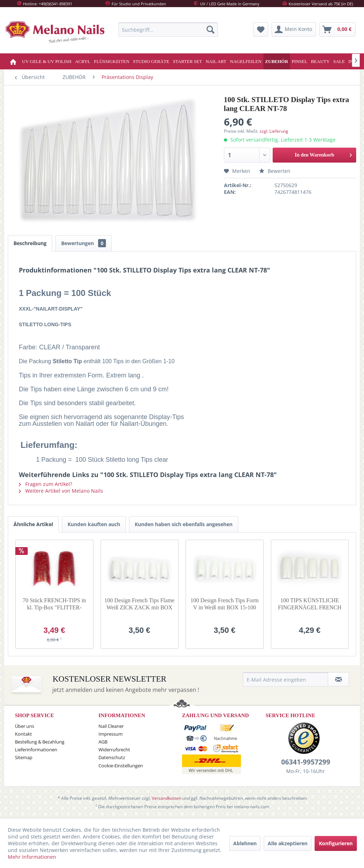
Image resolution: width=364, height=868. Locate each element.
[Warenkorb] (337, 30)
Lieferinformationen (36, 750)
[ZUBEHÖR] (277, 61)
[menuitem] (168, 30)
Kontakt (23, 734)
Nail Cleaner (111, 726)
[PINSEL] (300, 61)
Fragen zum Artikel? (45, 484)
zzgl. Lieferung (274, 131)
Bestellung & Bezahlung (40, 742)
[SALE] (339, 61)
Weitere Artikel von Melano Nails (61, 491)
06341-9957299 (306, 762)
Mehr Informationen (32, 857)
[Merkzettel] (261, 30)
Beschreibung (30, 243)
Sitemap (24, 757)
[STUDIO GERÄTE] (151, 61)
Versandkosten (167, 798)
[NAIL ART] (216, 61)
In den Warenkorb (323, 154)
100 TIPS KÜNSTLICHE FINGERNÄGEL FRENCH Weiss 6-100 (310, 604)
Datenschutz (112, 757)
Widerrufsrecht (114, 750)
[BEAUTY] (320, 61)
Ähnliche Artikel (33, 524)
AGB (103, 742)
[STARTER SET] (187, 61)
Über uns (25, 726)
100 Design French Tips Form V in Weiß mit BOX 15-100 (225, 604)
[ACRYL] (83, 61)
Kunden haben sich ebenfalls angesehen (184, 524)
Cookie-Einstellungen (121, 766)
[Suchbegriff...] (168, 30)
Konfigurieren (336, 843)
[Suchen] (210, 30)
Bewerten (275, 171)
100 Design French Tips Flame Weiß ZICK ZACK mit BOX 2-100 (140, 604)
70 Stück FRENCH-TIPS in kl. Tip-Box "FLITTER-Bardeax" (54, 604)
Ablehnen (245, 843)
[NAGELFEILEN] (246, 61)
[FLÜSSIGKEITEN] (112, 61)
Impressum (111, 734)
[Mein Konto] (294, 30)
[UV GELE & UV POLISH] (47, 61)
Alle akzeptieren (288, 843)
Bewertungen (84, 243)
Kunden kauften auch (94, 524)
